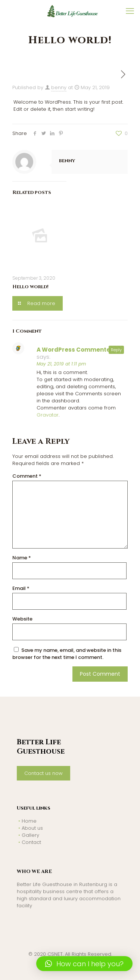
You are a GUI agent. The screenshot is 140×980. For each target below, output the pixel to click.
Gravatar (48, 415)
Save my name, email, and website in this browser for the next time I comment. (67, 654)
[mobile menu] (130, 11)
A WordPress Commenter (75, 350)
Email (21, 588)
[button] (84, 964)
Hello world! (30, 287)
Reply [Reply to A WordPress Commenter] (116, 350)
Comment (27, 476)
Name (22, 558)
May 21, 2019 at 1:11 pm (61, 364)
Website (22, 619)
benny (59, 87)
